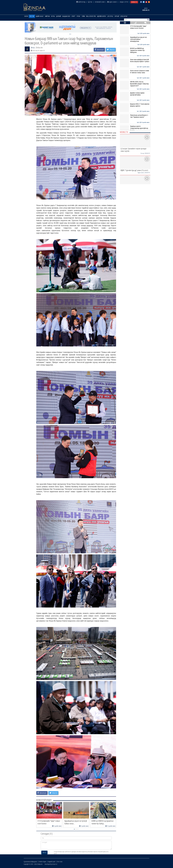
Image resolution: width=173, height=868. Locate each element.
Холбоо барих (43, 862)
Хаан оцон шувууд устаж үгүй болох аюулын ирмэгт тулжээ (135, 60)
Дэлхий (59, 16)
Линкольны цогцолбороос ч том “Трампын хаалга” (135, 116)
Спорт (73, 16)
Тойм (83, 16)
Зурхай (117, 16)
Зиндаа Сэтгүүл (124, 2)
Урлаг (78, 16)
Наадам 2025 (66, 16)
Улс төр (32, 16)
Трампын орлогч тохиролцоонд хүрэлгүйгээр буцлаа (135, 128)
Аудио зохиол (112, 2)
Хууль (53, 16)
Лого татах (60, 862)
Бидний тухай (52, 862)
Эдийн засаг (40, 16)
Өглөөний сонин (100, 2)
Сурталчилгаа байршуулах (30, 862)
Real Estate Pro (91, 16)
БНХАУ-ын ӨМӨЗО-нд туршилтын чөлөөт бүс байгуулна (135, 50)
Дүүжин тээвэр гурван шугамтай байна (135, 94)
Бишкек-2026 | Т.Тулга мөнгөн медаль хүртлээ (135, 105)
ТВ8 (90, 2)
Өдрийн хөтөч (102, 16)
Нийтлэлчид (81, 2)
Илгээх (44, 852)
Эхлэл (26, 16)
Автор (33, 47)
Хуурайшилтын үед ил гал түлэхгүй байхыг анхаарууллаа (135, 39)
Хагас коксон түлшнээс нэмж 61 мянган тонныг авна (135, 72)
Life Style (110, 16)
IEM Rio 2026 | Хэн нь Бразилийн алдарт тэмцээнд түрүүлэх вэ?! (135, 84)
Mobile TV (134, 2)
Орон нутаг (124, 16)
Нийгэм (47, 16)
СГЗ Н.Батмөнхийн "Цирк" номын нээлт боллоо (135, 27)
